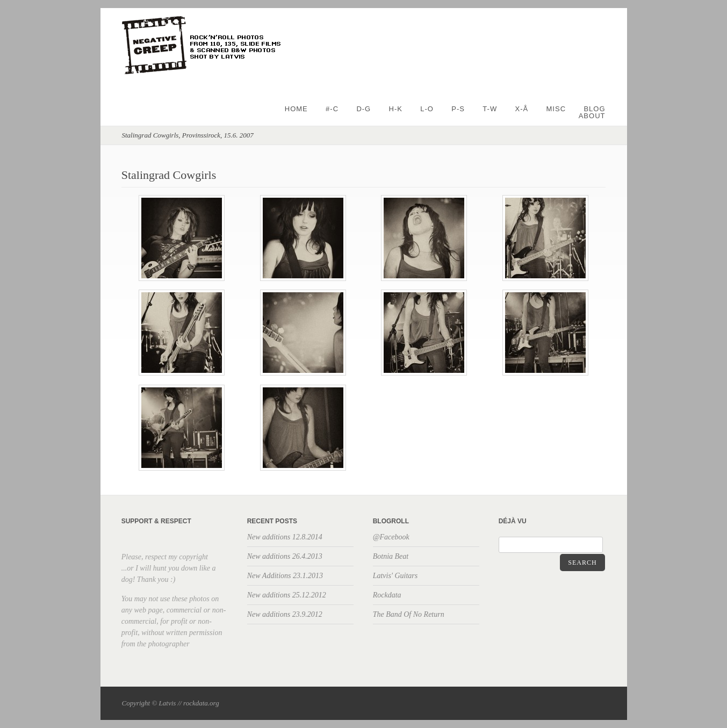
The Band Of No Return (409, 614)
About (592, 116)
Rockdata (387, 595)
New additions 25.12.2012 (287, 595)
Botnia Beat (391, 556)
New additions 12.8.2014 (285, 537)
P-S (458, 109)
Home (296, 109)
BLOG (594, 109)
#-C (332, 109)
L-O (427, 109)
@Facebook (391, 537)
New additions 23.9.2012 (285, 614)
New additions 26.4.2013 (285, 556)
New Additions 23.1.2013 (285, 576)
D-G (363, 109)
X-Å (522, 109)
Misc (556, 109)
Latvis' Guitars (395, 576)
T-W (490, 109)
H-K (396, 109)
